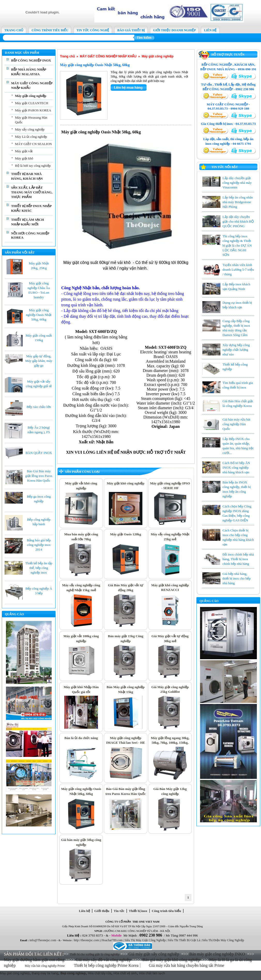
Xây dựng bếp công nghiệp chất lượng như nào (236, 350)
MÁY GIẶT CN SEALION (33, 144)
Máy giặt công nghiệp (31, 96)
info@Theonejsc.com (43, 940)
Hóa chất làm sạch (152, 973)
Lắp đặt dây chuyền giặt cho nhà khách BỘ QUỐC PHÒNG (238, 221)
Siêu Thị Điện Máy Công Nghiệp (223, 940)
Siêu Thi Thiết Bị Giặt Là (184, 940)
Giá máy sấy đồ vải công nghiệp (103, 960)
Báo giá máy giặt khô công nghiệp (171, 960)
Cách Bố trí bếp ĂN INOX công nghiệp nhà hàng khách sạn (236, 468)
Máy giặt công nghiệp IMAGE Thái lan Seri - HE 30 (126, 743)
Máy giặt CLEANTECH (32, 103)
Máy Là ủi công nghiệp (31, 137)
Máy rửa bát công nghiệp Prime (45, 966)
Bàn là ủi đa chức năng (81, 738)
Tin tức (119, 911)
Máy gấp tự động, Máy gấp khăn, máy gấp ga (39, 361)
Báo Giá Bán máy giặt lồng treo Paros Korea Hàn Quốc (39, 476)
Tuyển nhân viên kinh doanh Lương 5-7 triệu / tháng (238, 269)
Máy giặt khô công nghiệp (125, 483)
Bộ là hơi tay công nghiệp (33, 166)
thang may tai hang (45, 973)
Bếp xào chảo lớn (39, 407)
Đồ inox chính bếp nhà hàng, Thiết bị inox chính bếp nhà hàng (238, 559)
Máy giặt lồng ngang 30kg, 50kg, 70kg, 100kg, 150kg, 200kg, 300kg (170, 743)
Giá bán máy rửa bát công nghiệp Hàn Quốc (236, 424)
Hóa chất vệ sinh (125, 973)
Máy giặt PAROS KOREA (33, 110)
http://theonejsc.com (86, 940)
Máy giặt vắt (24, 151)
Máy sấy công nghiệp (30, 129)
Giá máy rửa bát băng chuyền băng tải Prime (187, 965)
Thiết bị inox (138, 911)
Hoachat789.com (112, 940)
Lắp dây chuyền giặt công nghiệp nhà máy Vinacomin (237, 183)
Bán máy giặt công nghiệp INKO (217, 954)
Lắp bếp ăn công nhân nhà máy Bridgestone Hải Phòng (238, 202)
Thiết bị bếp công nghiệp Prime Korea (107, 965)
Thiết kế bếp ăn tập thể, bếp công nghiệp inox (39, 568)
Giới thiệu (102, 911)
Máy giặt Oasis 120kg (126, 534)
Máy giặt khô (24, 158)
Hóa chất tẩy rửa (99, 973)
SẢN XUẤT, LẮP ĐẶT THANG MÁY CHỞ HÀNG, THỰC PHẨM (32, 192)
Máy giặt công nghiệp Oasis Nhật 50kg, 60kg (39, 315)
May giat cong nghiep (15, 973)
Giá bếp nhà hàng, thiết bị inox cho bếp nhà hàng (237, 578)
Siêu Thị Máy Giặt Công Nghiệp (145, 940)
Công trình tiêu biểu (167, 911)
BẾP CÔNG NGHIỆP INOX (31, 60)
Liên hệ (85, 911)
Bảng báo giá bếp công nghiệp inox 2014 (39, 545)
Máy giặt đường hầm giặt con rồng (34, 960)
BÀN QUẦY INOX (39, 453)
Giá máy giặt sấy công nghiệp (154, 954)
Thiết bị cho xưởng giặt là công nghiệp (94, 954)
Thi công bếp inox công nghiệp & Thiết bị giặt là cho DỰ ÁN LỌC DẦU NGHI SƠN (237, 245)
